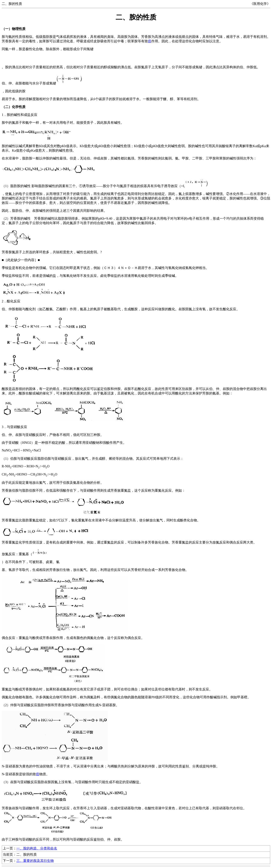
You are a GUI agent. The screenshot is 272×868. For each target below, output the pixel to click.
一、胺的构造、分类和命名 (37, 848)
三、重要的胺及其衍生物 (35, 861)
